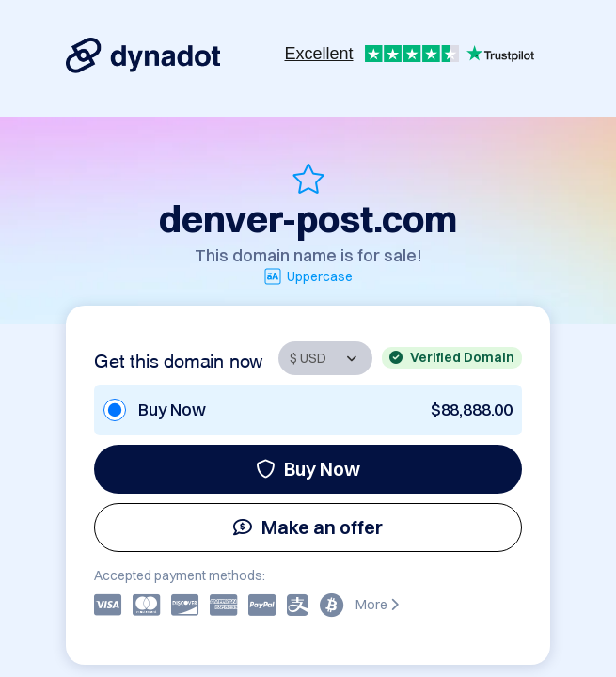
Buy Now (308, 469)
